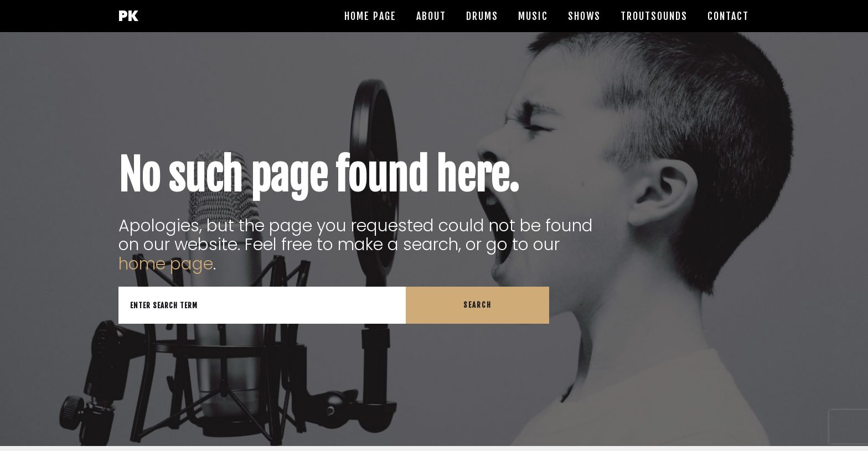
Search (477, 305)
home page (166, 264)
